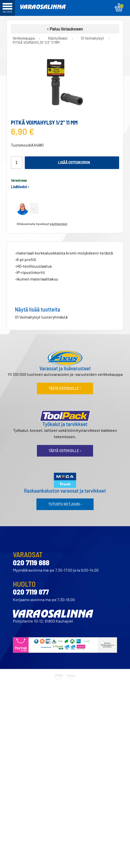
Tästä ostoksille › (65, 388)
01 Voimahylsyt (92, 38)
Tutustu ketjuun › (65, 504)
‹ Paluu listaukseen (65, 29)
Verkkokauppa (24, 38)
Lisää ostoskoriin (74, 163)
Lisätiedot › (20, 187)
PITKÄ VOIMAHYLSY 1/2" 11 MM (36, 43)
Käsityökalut (58, 38)
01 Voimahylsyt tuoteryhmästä (41, 317)
